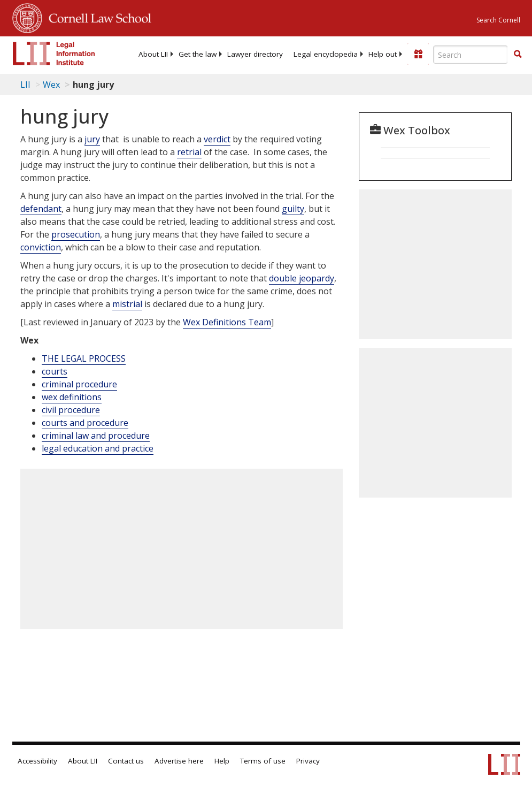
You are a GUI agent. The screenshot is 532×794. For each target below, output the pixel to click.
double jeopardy (302, 278)
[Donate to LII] (418, 54)
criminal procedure (79, 384)
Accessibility (37, 761)
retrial (189, 152)
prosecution (76, 234)
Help (222, 761)
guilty (293, 209)
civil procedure (71, 410)
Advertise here (179, 761)
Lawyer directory (255, 54)
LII (25, 85)
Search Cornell (498, 20)
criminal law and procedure (96, 436)
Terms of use (263, 761)
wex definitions (72, 397)
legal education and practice (98, 448)
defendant (41, 209)
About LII (153, 54)
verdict (217, 139)
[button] (518, 54)
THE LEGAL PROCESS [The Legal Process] (84, 358)
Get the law (198, 54)
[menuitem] (153, 54)
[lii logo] (54, 54)
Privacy (308, 761)
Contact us (126, 761)
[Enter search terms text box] (471, 55)
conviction (41, 247)
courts (55, 371)
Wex (51, 85)
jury (92, 139)
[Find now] (518, 55)
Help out (383, 54)
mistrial (127, 304)
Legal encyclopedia (326, 54)
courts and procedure (85, 423)
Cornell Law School (97, 17)
